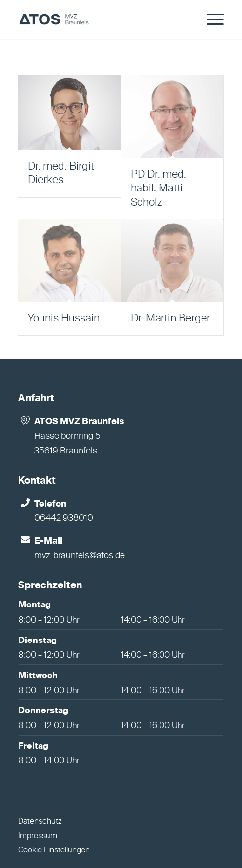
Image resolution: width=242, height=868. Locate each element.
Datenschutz (40, 822)
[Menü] (211, 19)
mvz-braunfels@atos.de (80, 556)
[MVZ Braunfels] (100, 19)
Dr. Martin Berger (171, 319)
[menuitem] (211, 19)
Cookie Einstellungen (54, 850)
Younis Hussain (64, 319)
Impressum (38, 836)
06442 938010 (64, 518)
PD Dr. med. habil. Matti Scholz (159, 189)
